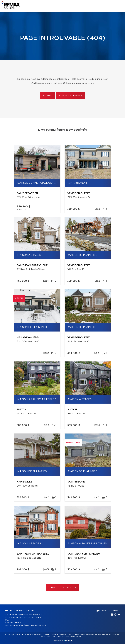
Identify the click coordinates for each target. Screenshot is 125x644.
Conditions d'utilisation (51, 637)
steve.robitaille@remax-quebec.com (29, 625)
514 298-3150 (16, 623)
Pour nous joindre (70, 96)
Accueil (48, 96)
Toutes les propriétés (63, 588)
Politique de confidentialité (107, 635)
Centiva (68, 641)
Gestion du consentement (73, 637)
